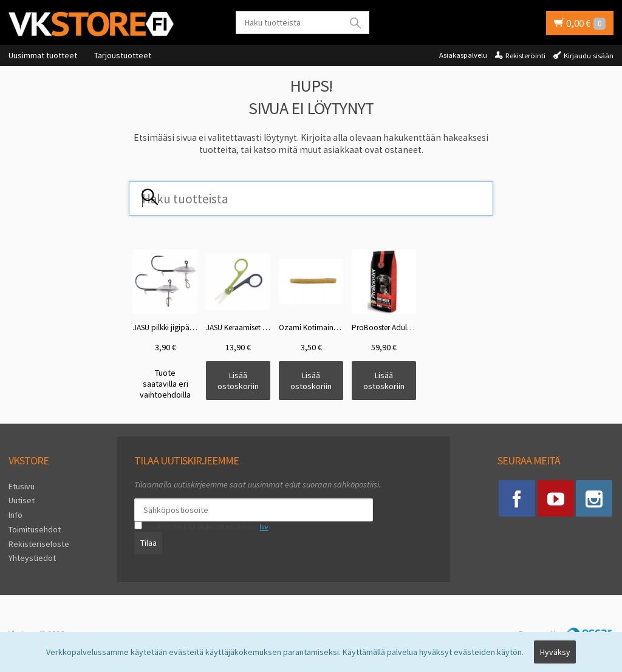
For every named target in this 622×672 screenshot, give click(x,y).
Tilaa (149, 543)
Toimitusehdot (35, 529)
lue (264, 527)
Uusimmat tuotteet (43, 55)
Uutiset (22, 500)
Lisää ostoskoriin (238, 381)
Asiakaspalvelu (463, 55)
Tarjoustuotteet (123, 55)
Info (15, 515)
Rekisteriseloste (39, 544)
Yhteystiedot (32, 558)
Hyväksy (555, 652)
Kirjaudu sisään (589, 56)
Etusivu (22, 486)
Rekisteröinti (525, 56)
